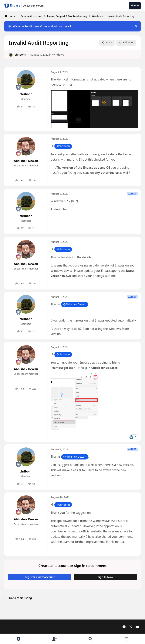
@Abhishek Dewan (75, 304)
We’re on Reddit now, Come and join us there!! (39, 26)
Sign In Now (105, 577)
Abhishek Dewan (26, 161)
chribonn (20, 55)
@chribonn (63, 146)
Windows (58, 55)
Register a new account (40, 577)
